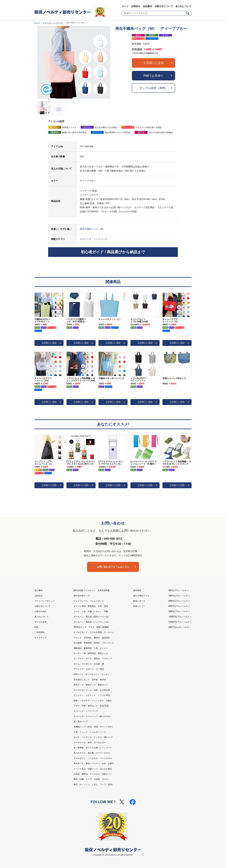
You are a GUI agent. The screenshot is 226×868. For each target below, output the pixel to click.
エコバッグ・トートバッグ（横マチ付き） (93, 716)
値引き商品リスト (141, 596)
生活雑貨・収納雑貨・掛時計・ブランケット (94, 643)
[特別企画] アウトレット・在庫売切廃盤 (92, 590)
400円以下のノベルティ (179, 606)
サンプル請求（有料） (154, 88)
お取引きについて (164, 6)
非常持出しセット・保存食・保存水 (90, 680)
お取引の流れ (41, 611)
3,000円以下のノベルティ (180, 622)
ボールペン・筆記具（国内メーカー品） (92, 617)
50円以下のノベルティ (179, 590)
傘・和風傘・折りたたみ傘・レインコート (93, 748)
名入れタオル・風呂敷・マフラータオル (92, 753)
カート (125, 6)
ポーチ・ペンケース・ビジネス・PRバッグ (93, 737)
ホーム (37, 23)
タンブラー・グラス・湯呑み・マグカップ (93, 659)
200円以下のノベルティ (179, 601)
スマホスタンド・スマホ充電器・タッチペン (94, 632)
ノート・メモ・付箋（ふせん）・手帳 (91, 611)
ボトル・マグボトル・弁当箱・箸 (89, 664)
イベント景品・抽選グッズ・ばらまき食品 (93, 769)
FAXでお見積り (154, 76)
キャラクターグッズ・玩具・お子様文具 (92, 690)
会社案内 (147, 6)
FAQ (36, 627)
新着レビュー (139, 606)
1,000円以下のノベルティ (180, 617)
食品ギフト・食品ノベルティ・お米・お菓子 (94, 763)
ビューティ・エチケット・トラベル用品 (92, 695)
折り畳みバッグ (81, 721)
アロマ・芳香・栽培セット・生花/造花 (91, 706)
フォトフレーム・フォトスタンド (89, 601)
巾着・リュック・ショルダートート (90, 732)
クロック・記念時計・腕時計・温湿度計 (92, 638)
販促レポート (139, 601)
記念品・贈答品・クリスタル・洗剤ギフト (93, 774)
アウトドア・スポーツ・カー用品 (89, 669)
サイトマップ (41, 638)
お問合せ (136, 6)
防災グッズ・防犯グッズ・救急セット (91, 685)
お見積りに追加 (154, 63)
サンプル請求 (41, 622)
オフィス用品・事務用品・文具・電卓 (91, 606)
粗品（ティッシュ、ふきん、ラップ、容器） (94, 784)
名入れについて (183, 6)
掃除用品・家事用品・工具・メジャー (91, 648)
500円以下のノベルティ (179, 611)
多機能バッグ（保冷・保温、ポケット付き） (94, 727)
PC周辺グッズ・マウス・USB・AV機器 (91, 627)
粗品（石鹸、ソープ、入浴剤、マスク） (92, 779)
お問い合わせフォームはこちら (113, 567)
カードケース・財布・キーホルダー (90, 743)
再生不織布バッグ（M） (92, 229)
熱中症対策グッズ (82, 596)
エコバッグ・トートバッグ (53, 23)
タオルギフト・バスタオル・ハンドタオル (93, 758)
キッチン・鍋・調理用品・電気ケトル (91, 653)
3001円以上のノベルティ (180, 627)
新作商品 (137, 590)
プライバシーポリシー (45, 601)
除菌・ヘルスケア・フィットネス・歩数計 (93, 701)
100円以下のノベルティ (179, 596)
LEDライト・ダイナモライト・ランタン (92, 674)
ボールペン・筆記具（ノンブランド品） (92, 622)
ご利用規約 (39, 632)
